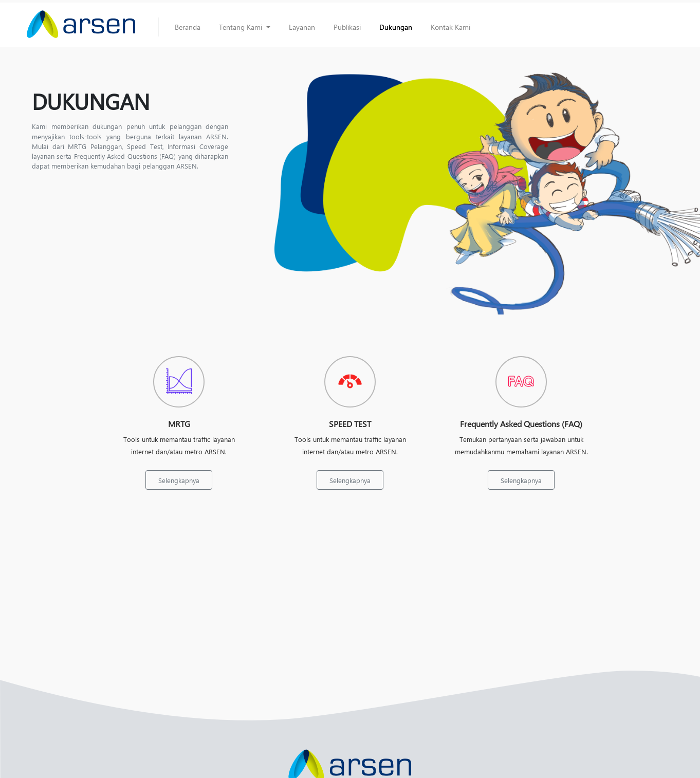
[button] (245, 27)
